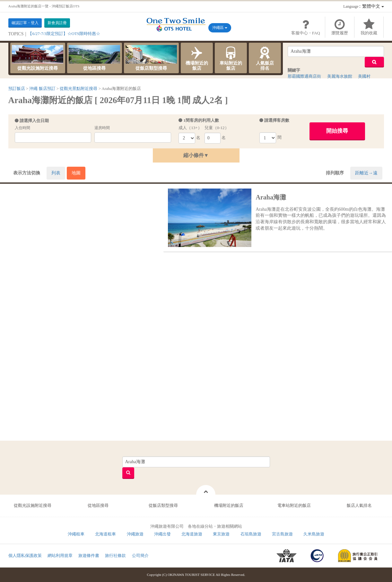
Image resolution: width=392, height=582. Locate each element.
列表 (56, 173)
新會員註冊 (57, 23)
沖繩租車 (76, 534)
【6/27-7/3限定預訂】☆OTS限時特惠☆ (64, 34)
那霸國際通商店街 (304, 76)
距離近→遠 (366, 173)
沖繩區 (220, 28)
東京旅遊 (221, 534)
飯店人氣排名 (359, 505)
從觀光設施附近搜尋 (38, 58)
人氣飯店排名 (265, 58)
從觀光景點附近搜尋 (78, 88)
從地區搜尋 (94, 58)
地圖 (76, 173)
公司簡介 (140, 556)
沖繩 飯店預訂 (42, 88)
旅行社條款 (115, 556)
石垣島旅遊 (251, 534)
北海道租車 (105, 534)
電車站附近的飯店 (294, 505)
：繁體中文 (363, 6)
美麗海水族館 (340, 76)
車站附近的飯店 (231, 58)
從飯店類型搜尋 (151, 58)
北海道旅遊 (192, 534)
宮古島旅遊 (282, 534)
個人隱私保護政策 (25, 556)
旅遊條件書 (89, 556)
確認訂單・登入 (25, 23)
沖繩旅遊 (135, 534)
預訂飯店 (17, 88)
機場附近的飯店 (197, 58)
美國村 (364, 76)
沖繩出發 (162, 534)
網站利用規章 (60, 556)
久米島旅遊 (314, 534)
